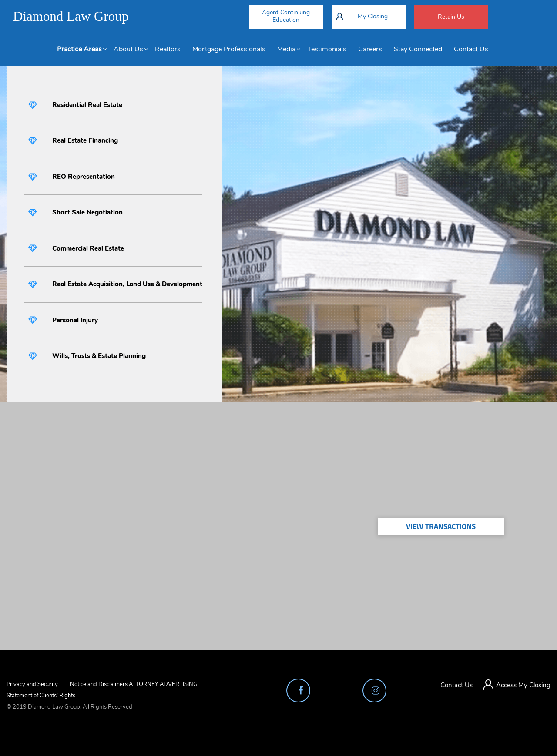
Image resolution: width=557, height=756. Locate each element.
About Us (128, 49)
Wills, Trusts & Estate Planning (99, 356)
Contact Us (471, 49)
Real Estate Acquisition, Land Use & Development (127, 284)
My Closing (373, 16)
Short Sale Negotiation (87, 212)
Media (286, 49)
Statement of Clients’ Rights (41, 696)
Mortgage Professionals (229, 49)
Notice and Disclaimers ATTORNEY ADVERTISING (134, 684)
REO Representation (84, 177)
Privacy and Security (32, 684)
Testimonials (327, 49)
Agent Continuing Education (286, 16)
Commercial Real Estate (88, 248)
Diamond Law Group (71, 16)
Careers (370, 49)
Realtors (168, 49)
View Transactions (441, 526)
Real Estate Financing (85, 140)
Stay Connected (418, 49)
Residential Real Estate (87, 105)
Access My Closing (523, 685)
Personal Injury (75, 320)
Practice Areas (79, 49)
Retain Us (451, 17)
